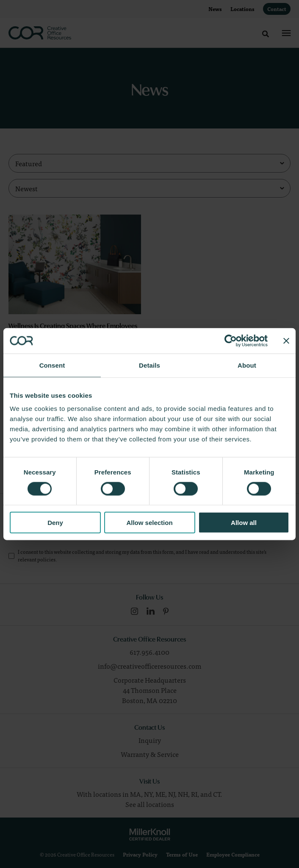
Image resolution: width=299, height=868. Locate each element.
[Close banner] (286, 341)
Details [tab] (149, 365)
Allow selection (149, 523)
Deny (55, 523)
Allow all (244, 523)
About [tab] (247, 365)
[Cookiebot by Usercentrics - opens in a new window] (231, 341)
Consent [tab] (52, 365)
